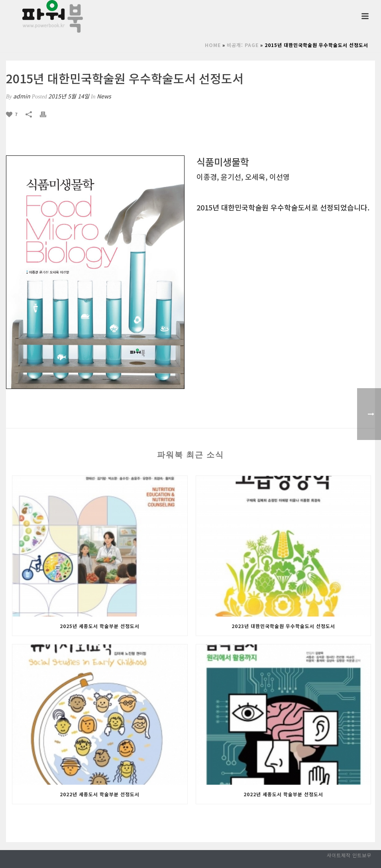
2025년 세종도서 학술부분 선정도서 (100, 626)
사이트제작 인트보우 (349, 855)
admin (22, 96)
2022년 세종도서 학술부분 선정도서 (100, 794)
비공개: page (243, 45)
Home (213, 45)
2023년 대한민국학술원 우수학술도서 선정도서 (283, 626)
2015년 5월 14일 (69, 96)
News (104, 96)
